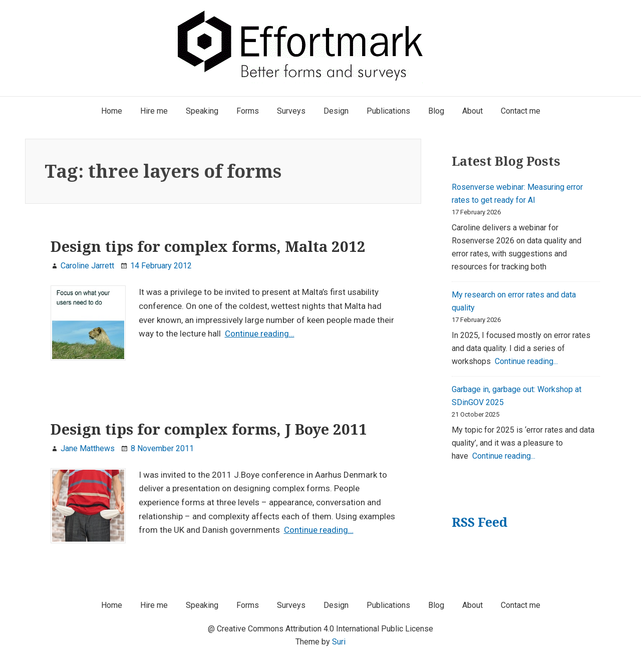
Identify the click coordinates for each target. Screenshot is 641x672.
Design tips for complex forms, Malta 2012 (208, 246)
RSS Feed (479, 522)
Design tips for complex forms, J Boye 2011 (209, 429)
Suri (339, 642)
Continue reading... (526, 361)
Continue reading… (260, 333)
